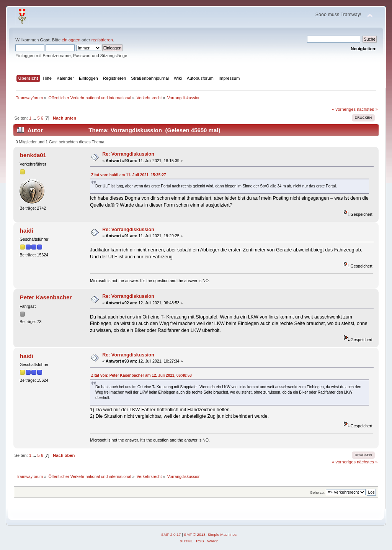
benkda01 (33, 155)
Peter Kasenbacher (46, 297)
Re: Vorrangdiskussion (128, 154)
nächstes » (367, 109)
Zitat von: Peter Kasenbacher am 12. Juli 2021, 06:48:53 (141, 375)
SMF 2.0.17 (171, 534)
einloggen (71, 40)
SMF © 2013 (195, 534)
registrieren (102, 40)
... (35, 118)
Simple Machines (222, 534)
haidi (27, 231)
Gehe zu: (318, 492)
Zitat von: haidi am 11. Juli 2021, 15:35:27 (129, 175)
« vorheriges (344, 109)
